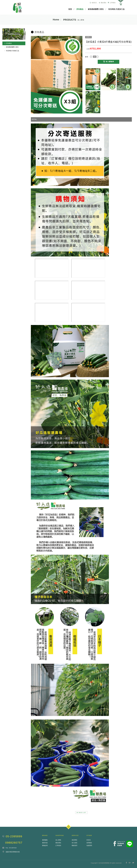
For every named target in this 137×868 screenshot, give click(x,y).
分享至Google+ (130, 863)
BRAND (45, 835)
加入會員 (74, 843)
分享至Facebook (126, 863)
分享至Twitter (133, 863)
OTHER (89, 835)
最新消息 (45, 843)
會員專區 (74, 840)
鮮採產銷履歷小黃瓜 (96, 9)
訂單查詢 (112, 3)
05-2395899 (14, 836)
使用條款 (89, 843)
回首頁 (89, 840)
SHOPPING (60, 835)
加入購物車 (109, 62)
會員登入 (93, 3)
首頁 (70, 9)
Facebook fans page (119, 844)
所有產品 (80, 9)
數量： (87, 57)
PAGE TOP (68, 827)
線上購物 (58, 840)
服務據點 (45, 840)
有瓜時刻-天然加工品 (116, 9)
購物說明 (45, 845)
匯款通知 (102, 3)
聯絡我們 (74, 845)
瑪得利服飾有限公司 (17, 8)
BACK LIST (81, 812)
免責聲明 (89, 845)
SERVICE (75, 835)
